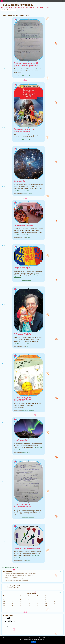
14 (38, 602)
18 (12, 604)
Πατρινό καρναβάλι (22, 268)
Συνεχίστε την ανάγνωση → (22, 190)
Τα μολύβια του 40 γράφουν (17, 5)
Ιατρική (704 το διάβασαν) (11, 577)
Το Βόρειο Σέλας (21, 440)
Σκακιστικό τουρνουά (23, 225)
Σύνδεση (30, 1)
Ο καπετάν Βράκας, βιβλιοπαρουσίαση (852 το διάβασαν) (19, 575)
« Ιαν (4, 608)
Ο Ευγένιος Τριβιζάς (23, 334)
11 (12, 602)
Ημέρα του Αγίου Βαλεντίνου (27, 548)
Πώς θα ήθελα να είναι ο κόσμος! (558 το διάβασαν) (18, 579)
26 (21, 606)
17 (4, 604)
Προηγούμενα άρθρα (10, 568)
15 (46, 602)
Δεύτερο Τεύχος (9, 586)
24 (4, 606)
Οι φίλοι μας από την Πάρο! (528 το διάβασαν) (16, 581)
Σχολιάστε (31, 76)
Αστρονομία (19, 181)
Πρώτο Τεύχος (8, 588)
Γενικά (24, 238)
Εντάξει (34, 642)
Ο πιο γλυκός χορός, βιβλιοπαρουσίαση (23, 399)
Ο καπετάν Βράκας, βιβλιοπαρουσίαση (23, 506)
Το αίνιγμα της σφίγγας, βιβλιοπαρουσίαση (24, 130)
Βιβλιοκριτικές (25, 76)
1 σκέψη (30, 194)
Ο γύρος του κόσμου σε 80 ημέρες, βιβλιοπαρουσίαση (26, 64)
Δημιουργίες (25, 194)
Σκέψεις (24, 280)
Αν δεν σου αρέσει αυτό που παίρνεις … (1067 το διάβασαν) (20, 574)
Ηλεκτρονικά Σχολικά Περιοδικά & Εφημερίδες (16, 1)
